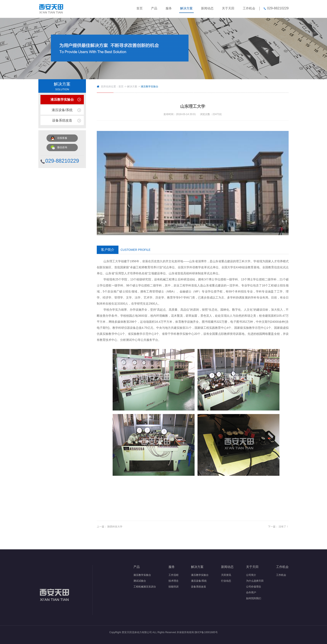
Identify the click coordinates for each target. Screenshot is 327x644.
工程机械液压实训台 (145, 587)
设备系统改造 (62, 120)
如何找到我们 (254, 598)
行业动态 (226, 581)
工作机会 (249, 8)
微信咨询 (62, 147)
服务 (169, 8)
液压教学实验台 (62, 100)
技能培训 (174, 587)
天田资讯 (226, 575)
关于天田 (228, 8)
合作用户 (251, 593)
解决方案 (186, 8)
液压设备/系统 (62, 110)
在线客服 (62, 138)
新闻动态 (207, 8)
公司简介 (251, 575)
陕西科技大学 (115, 527)
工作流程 (174, 575)
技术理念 (174, 581)
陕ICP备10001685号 (206, 632)
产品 (154, 8)
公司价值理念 (254, 587)
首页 (140, 8)
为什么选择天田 (255, 581)
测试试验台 (140, 581)
